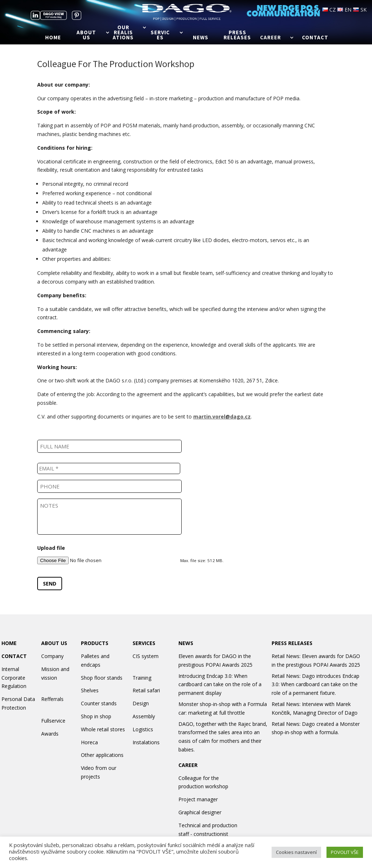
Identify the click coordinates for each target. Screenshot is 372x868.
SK (360, 10)
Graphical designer (200, 812)
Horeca (89, 742)
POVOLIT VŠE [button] (345, 852)
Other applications (102, 755)
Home (53, 38)
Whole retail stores (103, 729)
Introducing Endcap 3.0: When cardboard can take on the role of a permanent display (220, 685)
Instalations (146, 742)
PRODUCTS (95, 643)
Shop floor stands (102, 678)
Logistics (143, 729)
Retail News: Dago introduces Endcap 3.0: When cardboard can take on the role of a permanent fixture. (315, 685)
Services (160, 35)
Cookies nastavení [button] (296, 852)
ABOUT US (54, 643)
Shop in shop (96, 716)
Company (52, 656)
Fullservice (53, 721)
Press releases (237, 35)
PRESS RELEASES (292, 643)
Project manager (198, 799)
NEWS (186, 643)
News (201, 38)
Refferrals (52, 699)
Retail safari (146, 690)
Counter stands (99, 703)
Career (271, 38)
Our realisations (123, 33)
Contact (315, 38)
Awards (50, 734)
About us (86, 35)
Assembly (144, 716)
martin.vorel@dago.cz (222, 417)
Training (142, 678)
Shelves (90, 690)
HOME (9, 643)
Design (141, 703)
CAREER (188, 765)
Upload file (51, 548)
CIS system (146, 656)
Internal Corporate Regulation (14, 678)
